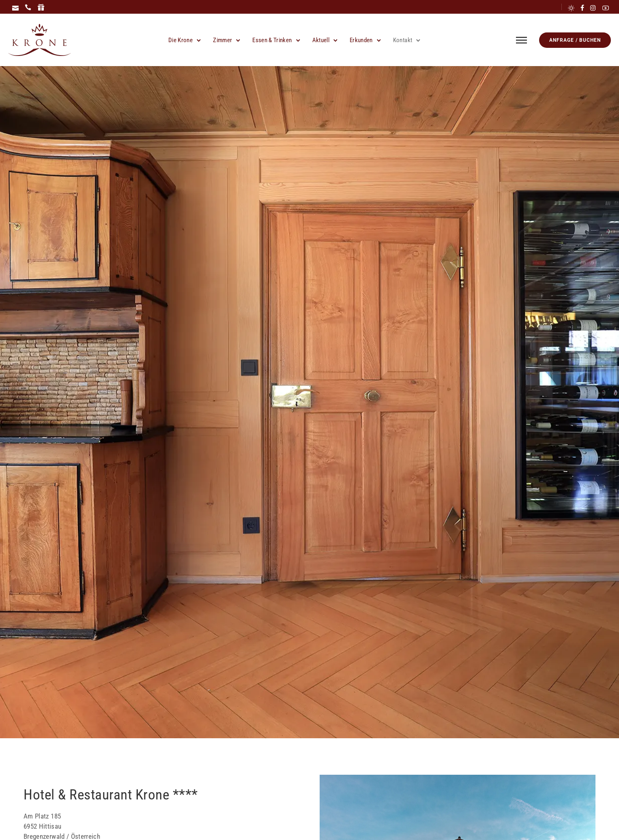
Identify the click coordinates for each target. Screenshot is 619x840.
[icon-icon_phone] (28, 8)
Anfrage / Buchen (575, 40)
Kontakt (403, 40)
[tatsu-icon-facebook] (582, 8)
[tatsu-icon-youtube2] (606, 8)
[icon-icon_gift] (41, 8)
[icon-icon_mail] (15, 8)
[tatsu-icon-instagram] (593, 8)
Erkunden (361, 40)
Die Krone (181, 40)
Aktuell (321, 40)
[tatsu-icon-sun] (571, 8)
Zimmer (222, 40)
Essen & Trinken (272, 40)
